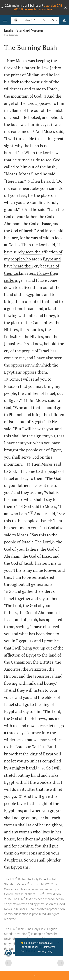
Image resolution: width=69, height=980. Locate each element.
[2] (54, 541)
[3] (38, 767)
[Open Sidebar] (34, 976)
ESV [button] (54, 20)
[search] (31, 20)
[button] (66, 8)
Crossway (13, 35)
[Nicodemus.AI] (8, 953)
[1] (31, 513)
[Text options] (64, 20)
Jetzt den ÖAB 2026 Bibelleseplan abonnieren (38, 7)
